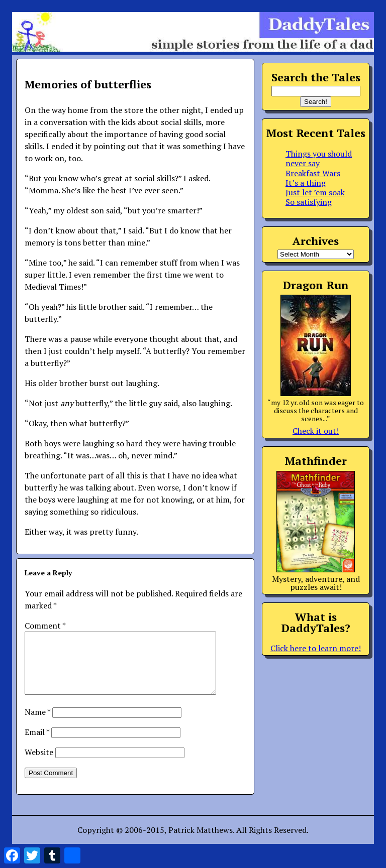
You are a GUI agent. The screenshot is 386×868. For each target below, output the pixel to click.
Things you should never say (319, 158)
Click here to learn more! (316, 648)
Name (37, 724)
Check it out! (316, 431)
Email (37, 744)
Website (39, 764)
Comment (45, 626)
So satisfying (309, 202)
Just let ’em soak (315, 192)
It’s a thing (306, 183)
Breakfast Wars (313, 173)
